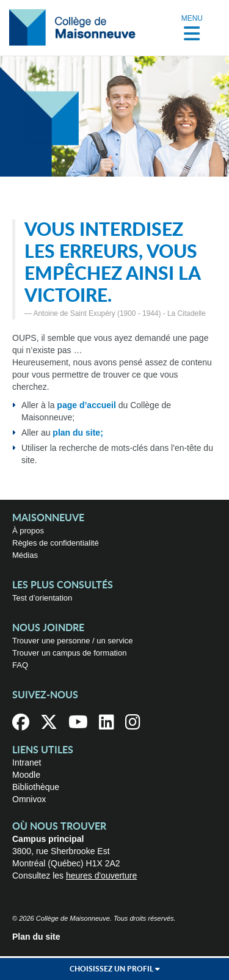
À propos (28, 531)
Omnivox (29, 799)
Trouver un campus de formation (69, 653)
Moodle (26, 775)
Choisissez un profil (115, 969)
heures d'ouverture (101, 876)
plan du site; (78, 433)
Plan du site (36, 937)
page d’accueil (86, 405)
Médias (25, 555)
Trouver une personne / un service (73, 641)
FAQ (20, 665)
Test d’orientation (42, 598)
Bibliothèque (36, 787)
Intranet (27, 762)
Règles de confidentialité (56, 543)
